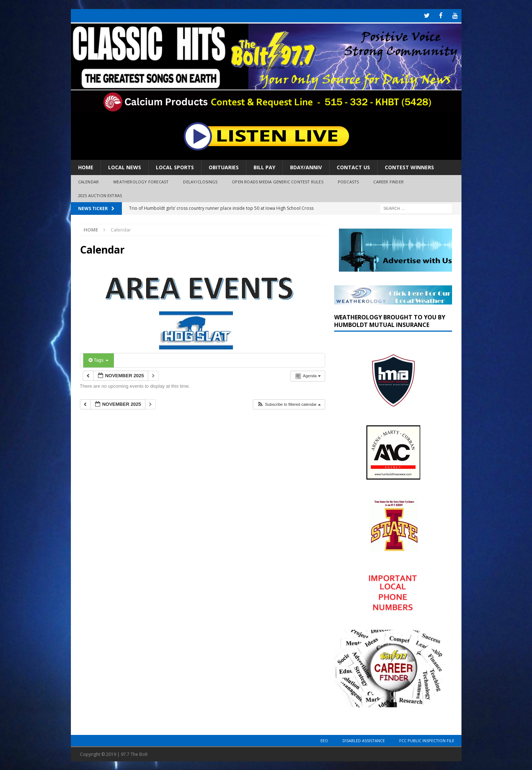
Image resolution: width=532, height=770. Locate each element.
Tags (99, 360)
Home (86, 167)
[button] (289, 404)
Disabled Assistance (364, 740)
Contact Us (353, 167)
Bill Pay (264, 167)
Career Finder (388, 181)
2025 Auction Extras (100, 195)
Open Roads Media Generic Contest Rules (278, 181)
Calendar (89, 181)
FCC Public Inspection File (427, 740)
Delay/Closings (200, 181)
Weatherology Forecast (141, 181)
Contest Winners (409, 167)
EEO (324, 740)
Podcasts (348, 181)
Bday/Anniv (306, 167)
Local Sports (175, 167)
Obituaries (224, 167)
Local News (125, 167)
